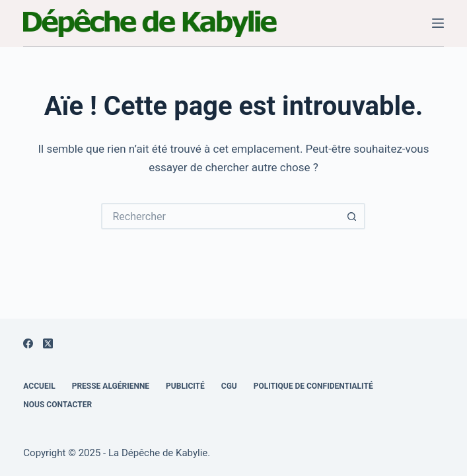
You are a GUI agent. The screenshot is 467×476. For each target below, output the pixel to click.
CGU (229, 386)
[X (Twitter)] (48, 343)
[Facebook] (28, 343)
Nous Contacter (57, 405)
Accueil (39, 386)
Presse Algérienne (111, 386)
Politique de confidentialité (313, 386)
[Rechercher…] (220, 216)
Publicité (185, 386)
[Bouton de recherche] (352, 216)
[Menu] (438, 23)
